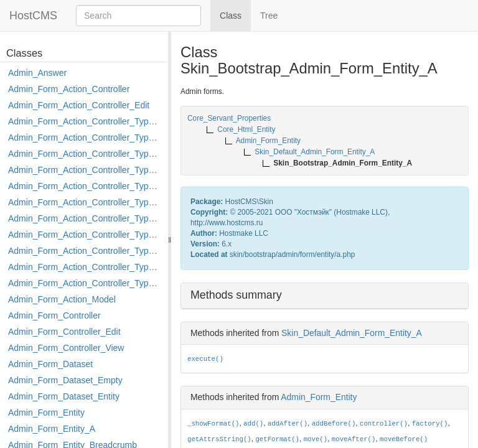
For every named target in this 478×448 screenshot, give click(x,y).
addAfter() (288, 424)
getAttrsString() (219, 439)
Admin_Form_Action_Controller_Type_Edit (85, 170)
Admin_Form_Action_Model (62, 299)
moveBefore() (404, 439)
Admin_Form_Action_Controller (69, 89)
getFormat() (277, 439)
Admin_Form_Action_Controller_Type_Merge (85, 218)
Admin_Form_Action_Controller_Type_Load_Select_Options (85, 202)
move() (316, 439)
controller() (384, 424)
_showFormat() (213, 424)
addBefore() (334, 424)
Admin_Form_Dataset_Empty (65, 380)
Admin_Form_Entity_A (52, 429)
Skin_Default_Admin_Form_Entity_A (352, 333)
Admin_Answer (37, 73)
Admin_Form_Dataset (50, 364)
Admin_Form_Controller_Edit (64, 332)
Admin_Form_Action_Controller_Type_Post (85, 251)
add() (253, 424)
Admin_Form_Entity (46, 413)
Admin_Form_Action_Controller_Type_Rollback (85, 267)
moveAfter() (354, 439)
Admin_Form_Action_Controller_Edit (79, 105)
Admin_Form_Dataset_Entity (64, 396)
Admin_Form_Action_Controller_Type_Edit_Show (85, 186)
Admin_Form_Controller (54, 315)
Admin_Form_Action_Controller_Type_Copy (85, 138)
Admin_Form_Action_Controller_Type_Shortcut (85, 283)
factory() (430, 424)
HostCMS (33, 16)
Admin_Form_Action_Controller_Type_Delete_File (85, 154)
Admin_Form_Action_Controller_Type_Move (85, 235)
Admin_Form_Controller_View (66, 348)
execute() (205, 359)
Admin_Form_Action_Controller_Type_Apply (85, 121)
